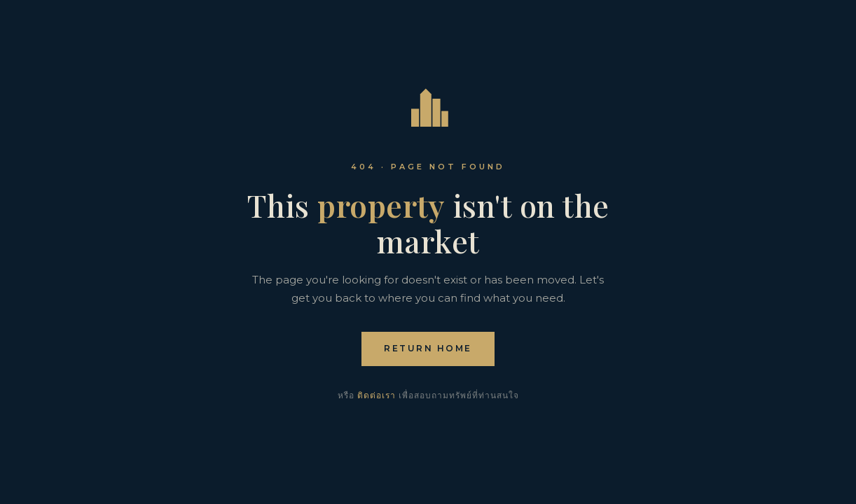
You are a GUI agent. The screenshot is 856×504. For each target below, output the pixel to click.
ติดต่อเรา (377, 395)
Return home (428, 348)
